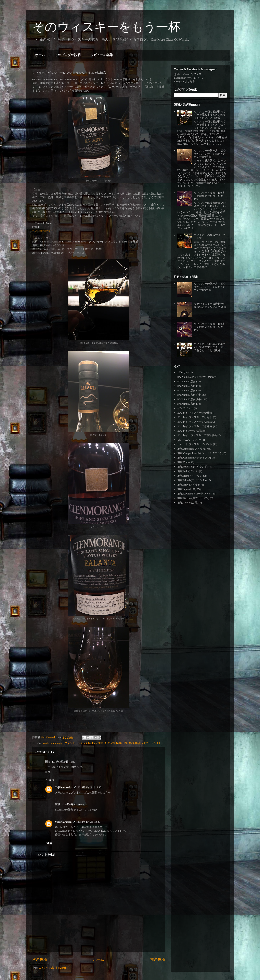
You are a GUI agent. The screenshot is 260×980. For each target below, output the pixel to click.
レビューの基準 (102, 55)
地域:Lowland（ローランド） (194, 494)
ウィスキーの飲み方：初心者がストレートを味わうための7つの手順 (210, 154)
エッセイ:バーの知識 (190, 431)
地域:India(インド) (188, 471)
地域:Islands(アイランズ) (192, 480)
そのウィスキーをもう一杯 (106, 27)
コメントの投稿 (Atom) (52, 968)
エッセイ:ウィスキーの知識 (194, 422)
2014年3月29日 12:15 (89, 787)
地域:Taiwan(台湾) (188, 502)
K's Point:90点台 (97, 743)
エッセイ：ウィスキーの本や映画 (197, 435)
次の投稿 (40, 959)
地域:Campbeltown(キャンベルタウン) (199, 453)
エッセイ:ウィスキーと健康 (194, 413)
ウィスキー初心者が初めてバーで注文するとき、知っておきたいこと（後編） (210, 115)
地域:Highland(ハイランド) (144, 743)
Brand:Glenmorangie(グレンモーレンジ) (64, 743)
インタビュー (185, 408)
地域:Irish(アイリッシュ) (192, 476)
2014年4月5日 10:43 (73, 804)
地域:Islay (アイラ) (188, 485)
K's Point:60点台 (186, 386)
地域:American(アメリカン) (193, 449)
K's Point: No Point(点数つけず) (195, 377)
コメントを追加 (46, 855)
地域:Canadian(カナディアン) (194, 458)
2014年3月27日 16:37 (63, 762)
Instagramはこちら (185, 81)
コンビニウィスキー (189, 440)
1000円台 (183, 372)
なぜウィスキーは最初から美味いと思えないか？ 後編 (210, 305)
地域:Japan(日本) (187, 489)
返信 (48, 772)
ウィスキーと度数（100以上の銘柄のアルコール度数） (209, 196)
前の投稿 (158, 959)
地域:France (184, 462)
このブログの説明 (68, 55)
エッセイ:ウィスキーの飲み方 (195, 426)
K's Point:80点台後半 (189, 399)
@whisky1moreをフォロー (189, 74)
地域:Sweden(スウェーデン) (193, 498)
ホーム (40, 55)
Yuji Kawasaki (63, 787)
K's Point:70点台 (186, 390)
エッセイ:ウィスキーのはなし (195, 417)
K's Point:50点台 (186, 381)
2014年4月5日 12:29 (89, 822)
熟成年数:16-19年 (118, 743)
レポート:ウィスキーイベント (195, 444)
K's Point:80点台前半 (189, 395)
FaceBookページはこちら (189, 78)
